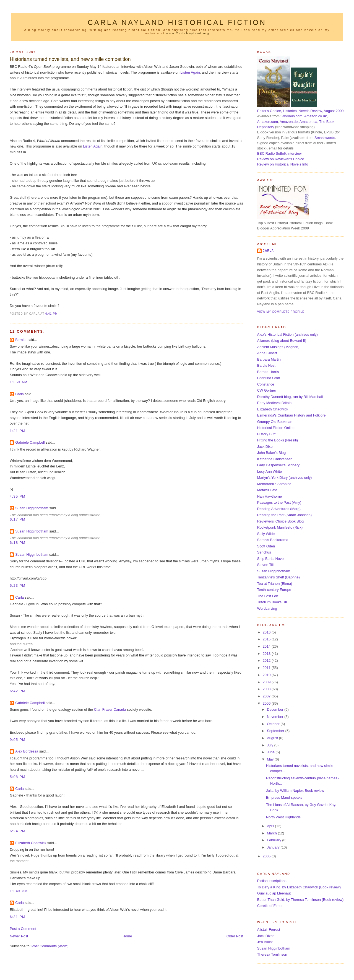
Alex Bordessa (27, 751)
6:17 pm (18, 519)
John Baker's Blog (271, 453)
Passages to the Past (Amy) (279, 502)
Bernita (21, 340)
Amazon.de (289, 122)
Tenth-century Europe (274, 590)
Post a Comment (23, 929)
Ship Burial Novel (271, 559)
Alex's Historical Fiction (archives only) (287, 334)
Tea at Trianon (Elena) (275, 584)
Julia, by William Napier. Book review (295, 791)
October (274, 724)
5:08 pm (18, 777)
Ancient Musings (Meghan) (278, 347)
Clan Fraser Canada (110, 709)
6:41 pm (51, 314)
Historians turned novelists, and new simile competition (70, 59)
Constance (266, 384)
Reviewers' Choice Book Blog (280, 521)
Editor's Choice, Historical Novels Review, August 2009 (300, 111)
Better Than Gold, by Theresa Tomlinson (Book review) (300, 900)
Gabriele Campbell (30, 442)
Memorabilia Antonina (274, 484)
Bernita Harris (268, 372)
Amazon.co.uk (315, 116)
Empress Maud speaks (284, 797)
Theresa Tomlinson (272, 954)
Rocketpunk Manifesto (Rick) (280, 527)
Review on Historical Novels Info (283, 164)
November (276, 717)
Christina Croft (269, 378)
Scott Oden (266, 546)
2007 (267, 696)
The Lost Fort (268, 596)
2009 (267, 682)
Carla (19, 394)
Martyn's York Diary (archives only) (285, 478)
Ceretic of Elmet (270, 906)
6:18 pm (18, 543)
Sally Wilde (266, 534)
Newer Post (19, 936)
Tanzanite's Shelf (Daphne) (278, 577)
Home (127, 936)
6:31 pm (18, 917)
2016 (267, 632)
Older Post (235, 936)
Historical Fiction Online (276, 428)
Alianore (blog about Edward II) (282, 341)
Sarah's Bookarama (273, 540)
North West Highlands (283, 817)
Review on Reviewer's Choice (281, 159)
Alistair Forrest (269, 929)
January (274, 847)
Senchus (264, 552)
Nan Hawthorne (270, 496)
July (270, 745)
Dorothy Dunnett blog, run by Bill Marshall (290, 397)
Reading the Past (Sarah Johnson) (284, 515)
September (276, 731)
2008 (267, 689)
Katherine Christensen (275, 459)
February (274, 840)
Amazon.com (268, 122)
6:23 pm (18, 585)
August (273, 738)
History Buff (266, 434)
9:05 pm (18, 740)
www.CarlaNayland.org (188, 33)
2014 (267, 646)
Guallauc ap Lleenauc (274, 893)
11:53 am (19, 382)
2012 (267, 660)
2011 (267, 668)
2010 (267, 675)
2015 (267, 639)
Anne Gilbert (267, 353)
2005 (267, 856)
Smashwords (325, 138)
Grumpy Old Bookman (275, 422)
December (276, 709)
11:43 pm (19, 891)
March (272, 833)
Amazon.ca (308, 122)
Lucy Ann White (270, 471)
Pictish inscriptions (272, 881)
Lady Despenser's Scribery (278, 465)
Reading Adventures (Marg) (279, 509)
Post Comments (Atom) (50, 946)
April (271, 826)
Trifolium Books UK (272, 602)
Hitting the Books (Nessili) (278, 440)
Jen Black (265, 942)
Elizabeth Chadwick (31, 843)
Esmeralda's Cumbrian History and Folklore (291, 415)
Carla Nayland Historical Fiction (177, 22)
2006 (267, 703)
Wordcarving (267, 608)
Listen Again (190, 72)
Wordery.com (292, 116)
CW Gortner (267, 390)
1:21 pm (18, 431)
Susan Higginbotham (32, 508)
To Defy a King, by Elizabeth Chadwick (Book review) (299, 887)
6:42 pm (18, 691)
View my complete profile (281, 312)
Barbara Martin (269, 359)
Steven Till (265, 565)
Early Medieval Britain (274, 403)
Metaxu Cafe (267, 490)
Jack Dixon (266, 447)
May (271, 759)
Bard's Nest (266, 365)
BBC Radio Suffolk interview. (280, 153)
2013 (267, 654)
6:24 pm (18, 831)
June (271, 752)
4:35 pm (18, 496)
